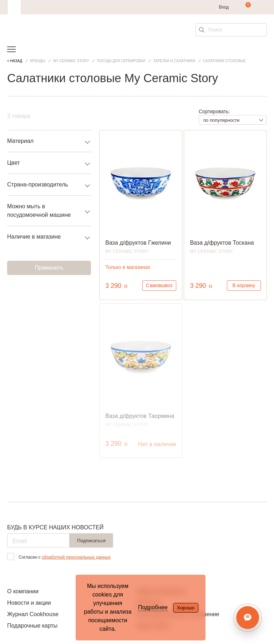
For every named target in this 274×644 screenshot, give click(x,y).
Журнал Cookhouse (33, 614)
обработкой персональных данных (76, 557)
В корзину (244, 285)
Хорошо (186, 608)
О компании (23, 591)
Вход (224, 7)
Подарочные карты (32, 626)
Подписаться (91, 541)
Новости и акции (29, 603)
